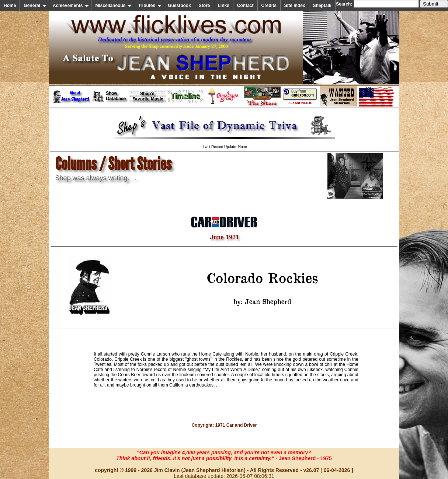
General (35, 6)
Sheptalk (322, 6)
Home (10, 6)
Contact (245, 6)
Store (204, 6)
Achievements (71, 6)
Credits (269, 6)
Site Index (295, 6)
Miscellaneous (113, 6)
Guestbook (179, 6)
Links (224, 6)
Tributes (150, 6)
